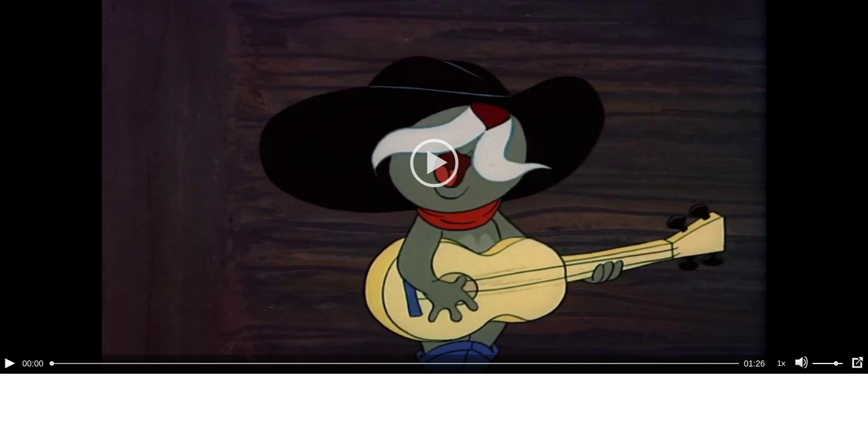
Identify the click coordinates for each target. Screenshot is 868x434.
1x (781, 363)
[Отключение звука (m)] (802, 363)
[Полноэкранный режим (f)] (857, 363)
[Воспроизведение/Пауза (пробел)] (10, 363)
